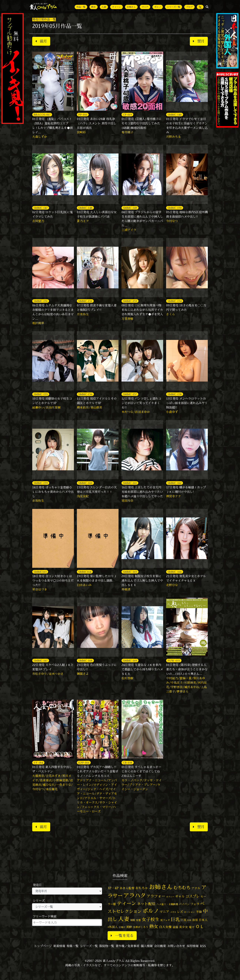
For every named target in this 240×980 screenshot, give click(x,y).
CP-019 (127, 115)
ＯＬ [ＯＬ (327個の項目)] (200, 926)
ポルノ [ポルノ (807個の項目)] (151, 911)
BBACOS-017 (42, 115)
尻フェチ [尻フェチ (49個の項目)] (165, 920)
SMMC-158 (175, 394)
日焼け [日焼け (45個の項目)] (122, 927)
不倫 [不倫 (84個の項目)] (199, 912)
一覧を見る (122, 936)
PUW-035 (174, 661)
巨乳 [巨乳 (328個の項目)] (175, 919)
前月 (41, 41)
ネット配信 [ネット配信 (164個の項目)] (146, 904)
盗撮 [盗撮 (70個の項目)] (175, 927)
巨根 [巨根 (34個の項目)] (189, 920)
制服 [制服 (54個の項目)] (133, 920)
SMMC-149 (130, 208)
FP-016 (83, 115)
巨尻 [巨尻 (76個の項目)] (184, 920)
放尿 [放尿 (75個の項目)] (195, 920)
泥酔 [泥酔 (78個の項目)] (129, 927)
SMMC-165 (130, 572)
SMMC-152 (85, 301)
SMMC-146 (175, 115)
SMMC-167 (41, 661)
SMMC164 (85, 572)
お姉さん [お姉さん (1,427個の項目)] (161, 887)
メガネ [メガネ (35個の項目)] (173, 912)
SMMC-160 (85, 483)
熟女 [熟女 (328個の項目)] (154, 926)
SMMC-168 (85, 661)
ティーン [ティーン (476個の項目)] (126, 903)
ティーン (116, 7)
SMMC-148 (85, 208)
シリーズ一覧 (174, 7)
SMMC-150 (175, 208)
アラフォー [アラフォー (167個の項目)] (156, 896)
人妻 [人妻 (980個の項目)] (124, 919)
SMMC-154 (175, 301)
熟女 (94, 7)
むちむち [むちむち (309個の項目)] (182, 888)
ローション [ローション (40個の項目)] (189, 912)
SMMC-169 (130, 661)
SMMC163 (40, 572)
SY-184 (38, 763)
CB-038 (128, 763)
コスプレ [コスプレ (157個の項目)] (193, 896)
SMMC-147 (41, 208)
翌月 (199, 41)
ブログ (189, 7)
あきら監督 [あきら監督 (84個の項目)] (127, 888)
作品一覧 (81, 7)
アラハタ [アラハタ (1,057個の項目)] (135, 895)
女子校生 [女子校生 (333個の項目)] (151, 919)
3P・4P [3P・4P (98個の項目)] (113, 888)
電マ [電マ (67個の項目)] (192, 927)
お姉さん (131, 7)
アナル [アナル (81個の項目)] (196, 888)
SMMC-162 (175, 483)
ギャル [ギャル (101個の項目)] (180, 896)
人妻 (104, 7)
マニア (145, 7)
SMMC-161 (130, 483)
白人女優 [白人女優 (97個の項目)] (165, 927)
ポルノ (158, 7)
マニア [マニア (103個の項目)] (164, 912)
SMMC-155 (41, 394)
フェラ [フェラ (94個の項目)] (195, 904)
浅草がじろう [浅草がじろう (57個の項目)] (141, 927)
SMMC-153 (130, 301)
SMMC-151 (41, 301)
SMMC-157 (130, 394)
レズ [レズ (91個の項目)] (180, 912)
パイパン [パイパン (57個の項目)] (184, 904)
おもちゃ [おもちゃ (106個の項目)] (142, 888)
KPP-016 (84, 763)
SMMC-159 (41, 483)
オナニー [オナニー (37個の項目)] (170, 897)
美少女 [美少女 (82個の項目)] (184, 927)
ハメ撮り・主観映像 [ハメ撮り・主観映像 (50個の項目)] (167, 904)
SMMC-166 (175, 572)
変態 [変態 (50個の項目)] (138, 920)
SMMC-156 (85, 394)
